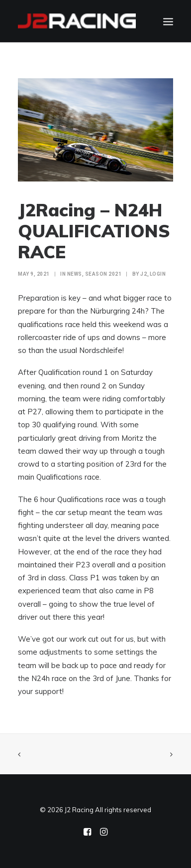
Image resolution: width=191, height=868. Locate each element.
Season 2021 (103, 274)
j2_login (153, 274)
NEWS (75, 274)
